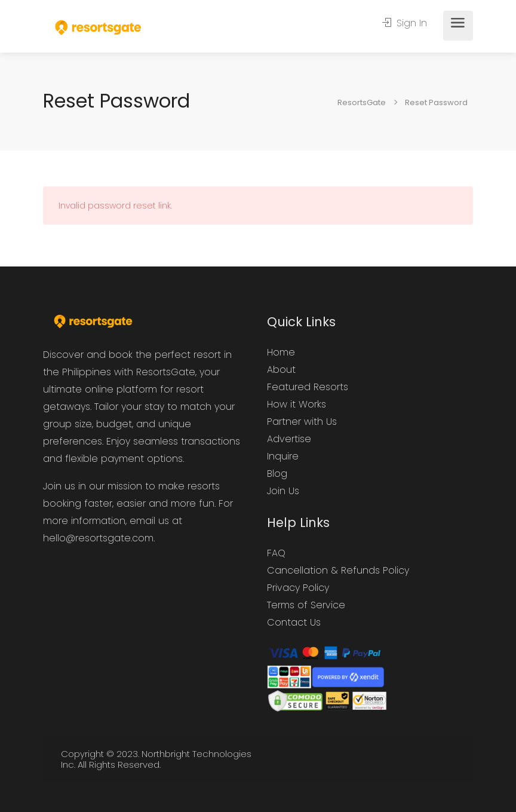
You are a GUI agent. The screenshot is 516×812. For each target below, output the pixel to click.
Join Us (283, 491)
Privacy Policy (298, 588)
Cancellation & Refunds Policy (338, 570)
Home (281, 352)
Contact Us (294, 622)
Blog (277, 474)
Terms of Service (306, 605)
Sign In (405, 23)
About (281, 370)
